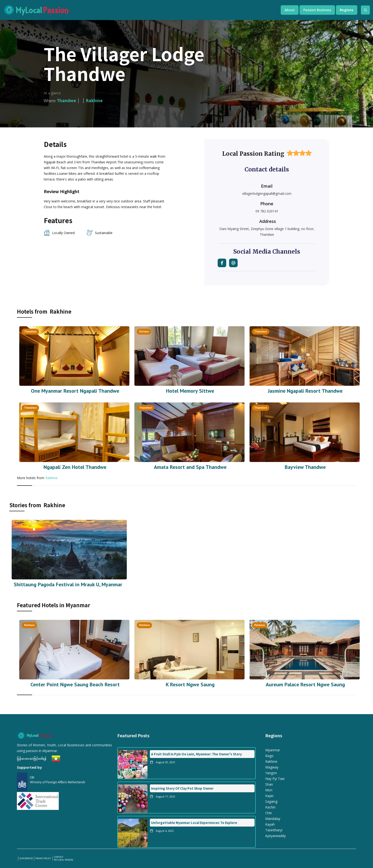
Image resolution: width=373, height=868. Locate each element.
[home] (137, 10)
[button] (290, 10)
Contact (59, 857)
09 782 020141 (267, 211)
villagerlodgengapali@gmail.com (267, 193)
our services (26, 858)
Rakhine (52, 478)
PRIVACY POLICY (43, 858)
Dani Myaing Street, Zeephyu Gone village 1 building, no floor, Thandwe (267, 232)
